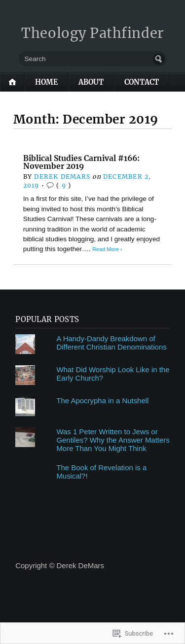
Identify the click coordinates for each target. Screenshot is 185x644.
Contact (142, 82)
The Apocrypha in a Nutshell (102, 401)
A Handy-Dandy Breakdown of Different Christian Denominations (111, 343)
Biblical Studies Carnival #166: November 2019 (81, 162)
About (91, 82)
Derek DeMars (62, 177)
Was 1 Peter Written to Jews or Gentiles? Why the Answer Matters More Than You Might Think (113, 440)
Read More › (107, 249)
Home (46, 82)
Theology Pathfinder (92, 33)
